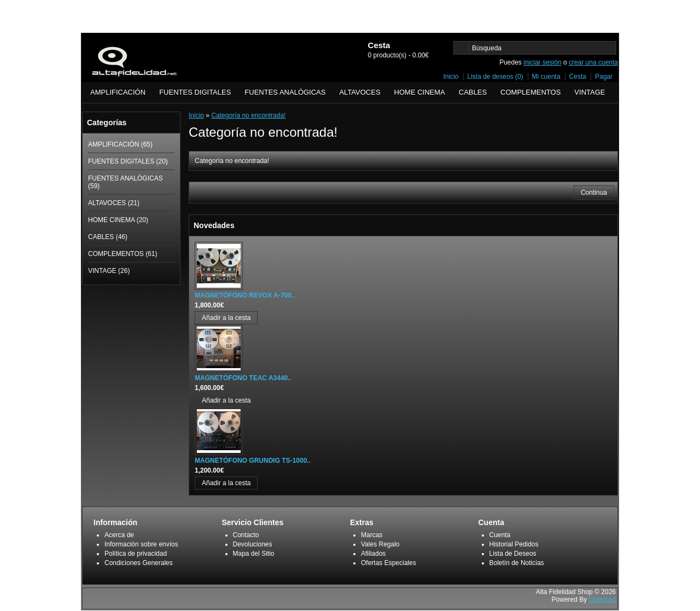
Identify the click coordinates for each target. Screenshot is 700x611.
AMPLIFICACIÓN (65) (120, 144)
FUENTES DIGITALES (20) (128, 161)
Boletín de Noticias (517, 563)
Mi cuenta (546, 77)
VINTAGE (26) (109, 271)
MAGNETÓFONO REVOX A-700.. (245, 295)
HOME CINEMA (420, 92)
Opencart (602, 600)
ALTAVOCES (360, 92)
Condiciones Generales (139, 563)
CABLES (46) (108, 237)
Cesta (578, 77)
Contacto (246, 535)
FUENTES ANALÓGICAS (285, 92)
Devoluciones (253, 544)
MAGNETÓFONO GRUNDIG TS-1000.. (253, 461)
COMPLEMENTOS (530, 92)
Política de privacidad (136, 554)
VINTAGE (590, 92)
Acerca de (119, 535)
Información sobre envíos (141, 544)
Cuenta (500, 535)
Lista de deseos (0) (495, 77)
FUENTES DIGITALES (195, 92)
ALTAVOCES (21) (114, 203)
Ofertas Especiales (389, 563)
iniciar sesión (542, 62)
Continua (594, 193)
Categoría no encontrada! (248, 115)
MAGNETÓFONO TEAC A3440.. (243, 378)
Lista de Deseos (513, 554)
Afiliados (373, 554)
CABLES (473, 92)
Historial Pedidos (514, 544)
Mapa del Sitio (254, 554)
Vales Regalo (380, 544)
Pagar (604, 77)
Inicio (451, 77)
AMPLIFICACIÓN (118, 92)
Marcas (372, 535)
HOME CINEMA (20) (118, 220)
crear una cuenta (593, 62)
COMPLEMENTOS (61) (122, 254)
